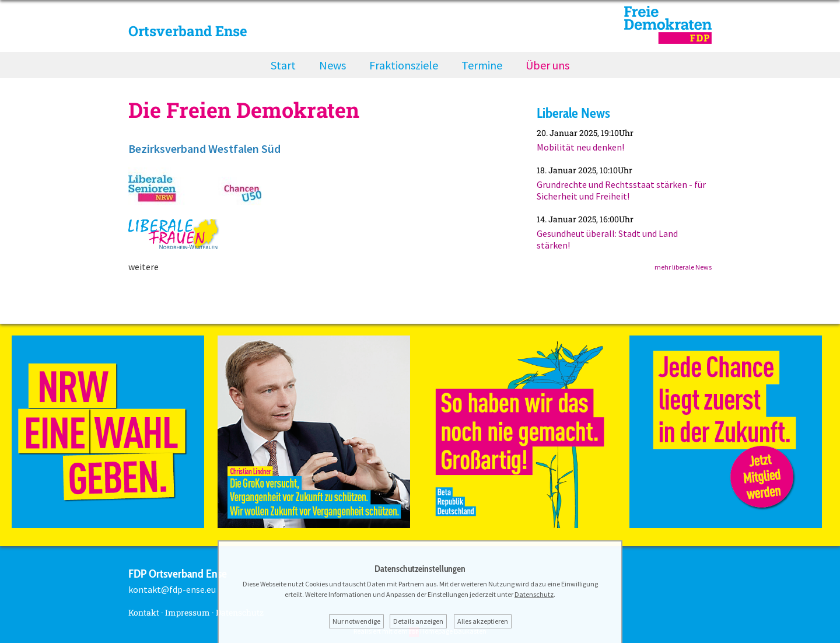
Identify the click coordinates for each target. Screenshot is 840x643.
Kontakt (144, 612)
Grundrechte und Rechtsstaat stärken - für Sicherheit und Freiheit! (621, 190)
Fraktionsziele (404, 65)
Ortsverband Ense (188, 31)
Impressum (188, 612)
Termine (482, 65)
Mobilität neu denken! (580, 147)
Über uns (547, 65)
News (332, 65)
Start (283, 65)
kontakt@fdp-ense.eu (172, 589)
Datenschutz (534, 594)
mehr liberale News (683, 267)
